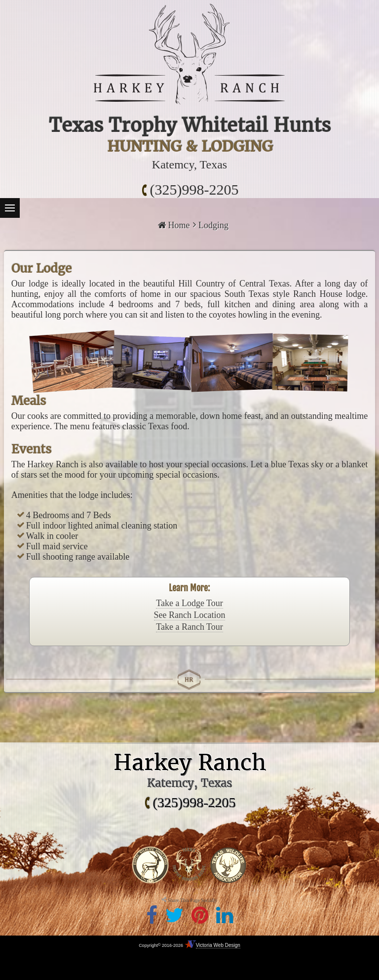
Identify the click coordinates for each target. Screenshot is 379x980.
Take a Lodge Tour (189, 603)
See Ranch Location (190, 615)
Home (174, 225)
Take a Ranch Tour (189, 627)
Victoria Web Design (218, 945)
